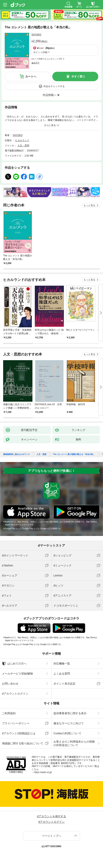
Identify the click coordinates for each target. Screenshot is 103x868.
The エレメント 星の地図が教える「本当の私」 (74, 454)
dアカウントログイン (15, 694)
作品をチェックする (54, 86)
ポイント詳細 (40, 52)
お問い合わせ (10, 684)
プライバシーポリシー (16, 723)
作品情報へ (50, 95)
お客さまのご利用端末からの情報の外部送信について (74, 743)
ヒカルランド (22, 140)
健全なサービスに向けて (69, 723)
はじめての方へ (14, 664)
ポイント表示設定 (64, 684)
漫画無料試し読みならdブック (17, 454)
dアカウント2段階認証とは (19, 733)
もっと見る (89, 205)
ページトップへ (51, 836)
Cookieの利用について (67, 733)
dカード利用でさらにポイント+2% (47, 59)
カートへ (31, 76)
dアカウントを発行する (51, 816)
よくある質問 (62, 674)
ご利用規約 (9, 713)
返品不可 (35, 63)
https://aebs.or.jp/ (43, 772)
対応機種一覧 (62, 664)
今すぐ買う (78, 76)
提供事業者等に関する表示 (70, 713)
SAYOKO (36, 35)
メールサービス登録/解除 (17, 674)
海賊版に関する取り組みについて (23, 743)
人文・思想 (23, 145)
